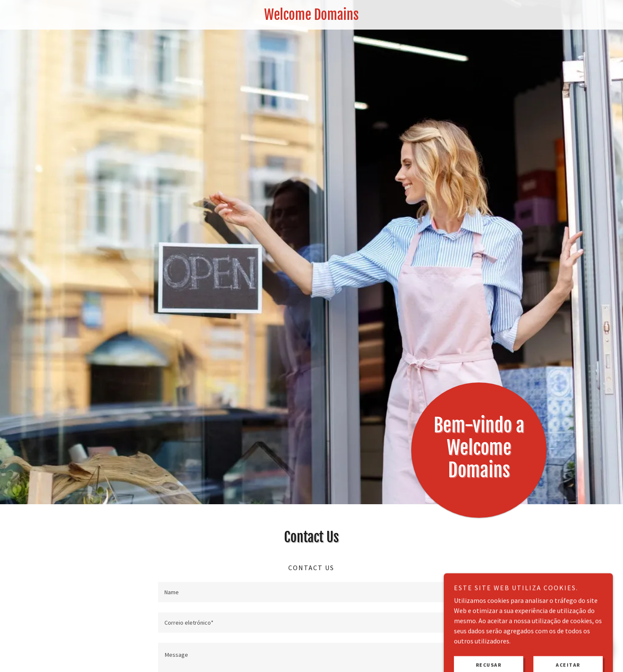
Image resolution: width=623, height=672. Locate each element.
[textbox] (311, 592)
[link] (311, 17)
